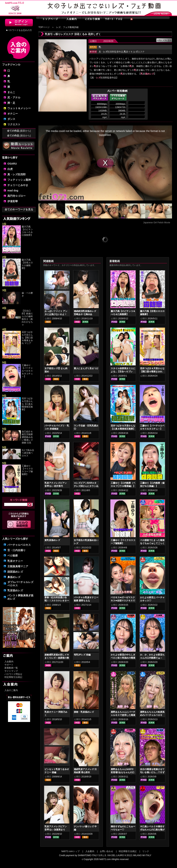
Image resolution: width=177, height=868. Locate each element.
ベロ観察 (13, 556)
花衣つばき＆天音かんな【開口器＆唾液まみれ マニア (27, 338)
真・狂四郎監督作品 (111, 52)
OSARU (12, 164)
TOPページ (44, 27)
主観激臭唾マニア (18, 566)
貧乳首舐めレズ (52, 540)
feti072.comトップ (71, 851)
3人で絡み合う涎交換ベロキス (28, 453)
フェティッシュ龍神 (19, 180)
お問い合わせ (106, 851)
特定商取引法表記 (13, 677)
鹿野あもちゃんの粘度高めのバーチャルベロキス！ (152, 715)
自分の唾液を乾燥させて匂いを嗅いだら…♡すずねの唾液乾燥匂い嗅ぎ (152, 772)
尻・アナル (14, 97)
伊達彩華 (13, 201)
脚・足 (11, 103)
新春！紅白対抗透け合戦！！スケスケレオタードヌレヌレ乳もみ (57, 601)
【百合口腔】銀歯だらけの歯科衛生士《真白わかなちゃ (27, 318)
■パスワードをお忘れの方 (19, 30)
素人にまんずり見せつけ (86, 368)
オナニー (13, 114)
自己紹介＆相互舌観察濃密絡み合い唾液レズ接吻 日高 (27, 437)
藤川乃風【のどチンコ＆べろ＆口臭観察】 (27, 231)
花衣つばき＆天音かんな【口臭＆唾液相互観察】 (27, 404)
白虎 (10, 169)
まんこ (11, 92)
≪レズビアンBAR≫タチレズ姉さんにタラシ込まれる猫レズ (86, 486)
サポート (9, 665)
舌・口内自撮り (17, 550)
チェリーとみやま (18, 185)
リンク (146, 851)
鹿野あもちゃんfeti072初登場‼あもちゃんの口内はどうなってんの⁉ (123, 772)
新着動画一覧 (11, 668)
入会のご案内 (11, 690)
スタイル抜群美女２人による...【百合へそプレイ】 (123, 372)
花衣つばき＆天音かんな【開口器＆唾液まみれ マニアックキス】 (152, 372)
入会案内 (9, 662)
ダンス (11, 119)
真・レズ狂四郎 (17, 174)
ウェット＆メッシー (19, 108)
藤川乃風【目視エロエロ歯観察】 (27, 264)
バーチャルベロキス (19, 545)
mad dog (13, 191)
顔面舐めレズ (15, 572)
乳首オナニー (15, 561)
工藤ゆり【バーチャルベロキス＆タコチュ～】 (27, 371)
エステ (139, 52)
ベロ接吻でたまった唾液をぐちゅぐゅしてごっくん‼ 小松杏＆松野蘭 (152, 543)
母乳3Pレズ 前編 (82, 655)
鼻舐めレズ (14, 577)
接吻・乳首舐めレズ (84, 712)
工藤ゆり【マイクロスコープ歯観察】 (27, 470)
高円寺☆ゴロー (17, 196)
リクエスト (14, 124)
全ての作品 (19, 131)
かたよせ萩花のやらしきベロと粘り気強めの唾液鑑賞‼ (123, 658)
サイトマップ (11, 671)
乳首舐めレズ (15, 590)
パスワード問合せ (13, 674)
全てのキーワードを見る (19, 209)
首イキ (128, 52)
